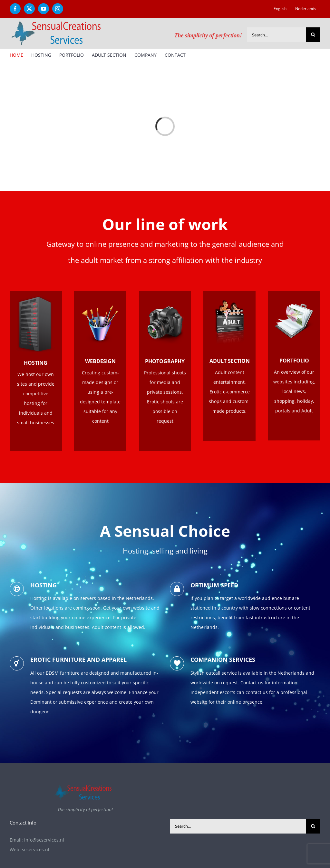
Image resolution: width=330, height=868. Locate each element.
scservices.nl (36, 849)
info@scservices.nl (44, 840)
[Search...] (276, 35)
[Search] (313, 35)
